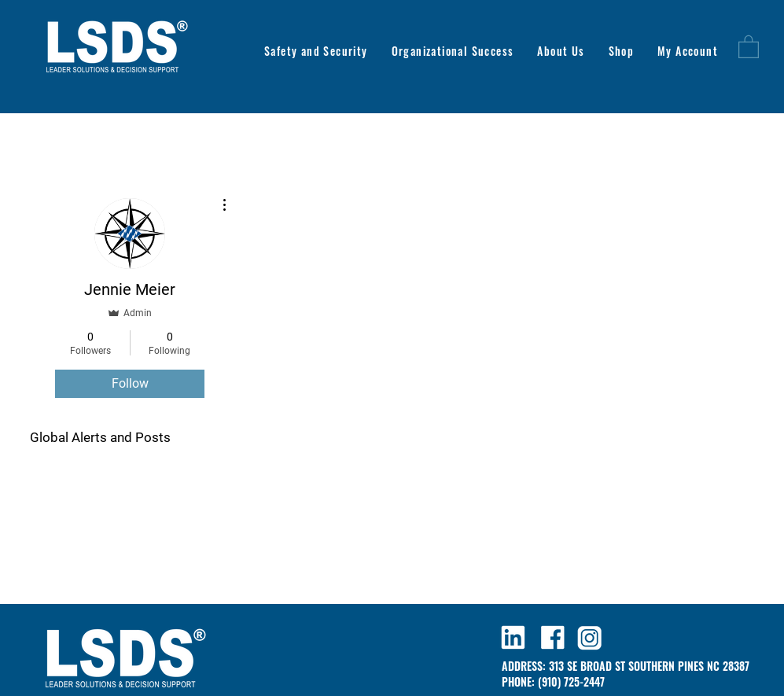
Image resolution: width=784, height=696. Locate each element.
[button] (749, 46)
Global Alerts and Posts (100, 437)
